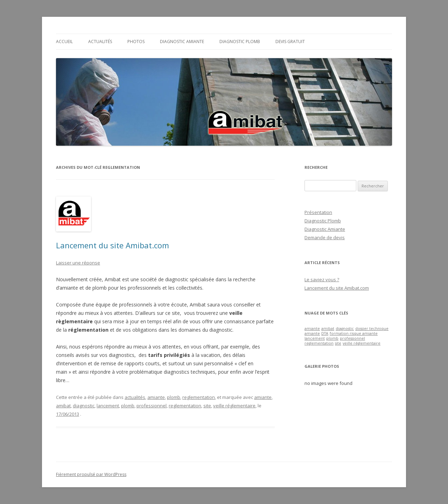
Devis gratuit (290, 42)
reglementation (199, 397)
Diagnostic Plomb (240, 42)
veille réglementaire (234, 406)
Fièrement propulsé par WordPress (91, 474)
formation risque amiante (354, 333)
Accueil (64, 42)
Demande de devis (325, 237)
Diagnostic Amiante (182, 42)
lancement (108, 406)
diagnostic (84, 406)
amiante (156, 397)
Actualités (100, 42)
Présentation (318, 212)
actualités (135, 397)
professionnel (152, 406)
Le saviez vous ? (322, 279)
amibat (63, 406)
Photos (136, 42)
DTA (325, 333)
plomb (174, 397)
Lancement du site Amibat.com (113, 245)
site (207, 406)
